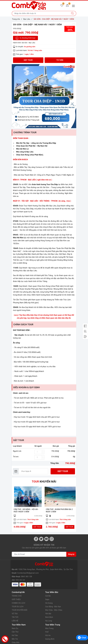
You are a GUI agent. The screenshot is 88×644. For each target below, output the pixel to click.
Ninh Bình (49, 611)
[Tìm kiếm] (72, 13)
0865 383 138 (26, 572)
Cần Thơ (15, 625)
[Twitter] (41, 539)
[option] (44, 96)
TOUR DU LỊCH (18, 600)
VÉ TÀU (15, 607)
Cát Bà (48, 589)
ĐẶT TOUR (37, 527)
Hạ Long (49, 614)
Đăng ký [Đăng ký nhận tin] (71, 554)
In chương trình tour (25, 38)
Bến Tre (15, 633)
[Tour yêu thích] (62, 6)
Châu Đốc (16, 636)
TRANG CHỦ (17, 589)
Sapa (47, 593)
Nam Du (15, 622)
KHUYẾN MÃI (44, 482)
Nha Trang (49, 622)
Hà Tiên (15, 629)
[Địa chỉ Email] (39, 554)
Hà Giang (49, 597)
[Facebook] (36, 539)
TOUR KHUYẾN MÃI (20, 604)
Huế (47, 625)
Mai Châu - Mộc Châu (54, 604)
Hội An (48, 629)
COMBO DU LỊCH (18, 597)
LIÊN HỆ (15, 614)
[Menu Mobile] (74, 6)
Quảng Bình (50, 633)
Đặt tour (63, 471)
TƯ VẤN (60, 60)
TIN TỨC (15, 611)
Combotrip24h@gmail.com (28, 569)
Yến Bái (48, 607)
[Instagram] (52, 539)
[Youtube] (46, 539)
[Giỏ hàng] (67, 6)
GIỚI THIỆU (16, 593)
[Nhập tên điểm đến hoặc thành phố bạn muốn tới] (40, 13)
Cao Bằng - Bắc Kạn (53, 600)
